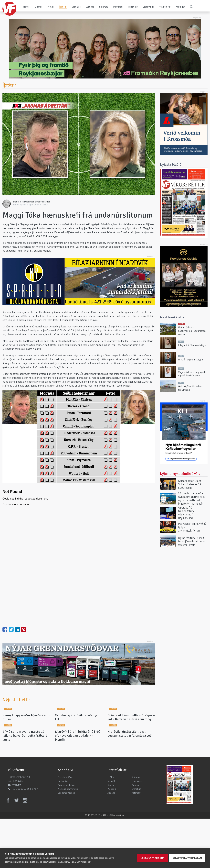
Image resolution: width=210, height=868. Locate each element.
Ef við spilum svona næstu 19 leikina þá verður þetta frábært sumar (25, 785)
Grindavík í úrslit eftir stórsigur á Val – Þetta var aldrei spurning (131, 742)
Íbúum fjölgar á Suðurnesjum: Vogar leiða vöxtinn (192, 331)
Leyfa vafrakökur (152, 858)
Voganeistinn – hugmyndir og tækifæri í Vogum (192, 374)
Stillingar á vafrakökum (187, 858)
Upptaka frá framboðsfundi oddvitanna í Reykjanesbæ (187, 513)
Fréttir (26, 7)
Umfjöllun (136, 838)
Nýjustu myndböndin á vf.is (180, 474)
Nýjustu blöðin (65, 826)
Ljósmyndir (148, 7)
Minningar (118, 7)
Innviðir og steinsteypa (190, 360)
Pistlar (51, 7)
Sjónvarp (104, 7)
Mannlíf (38, 7)
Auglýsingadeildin (66, 834)
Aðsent (90, 7)
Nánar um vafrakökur (80, 862)
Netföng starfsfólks (68, 838)
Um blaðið (63, 830)
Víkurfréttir (165, 7)
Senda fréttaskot (66, 842)
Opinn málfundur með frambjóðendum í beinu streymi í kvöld (192, 541)
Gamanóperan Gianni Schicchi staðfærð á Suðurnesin (190, 484)
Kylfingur (180, 7)
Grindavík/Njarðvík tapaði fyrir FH (77, 742)
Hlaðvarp (133, 7)
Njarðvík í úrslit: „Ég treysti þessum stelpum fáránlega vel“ (130, 783)
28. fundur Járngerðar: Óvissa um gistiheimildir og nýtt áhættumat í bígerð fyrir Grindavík (192, 499)
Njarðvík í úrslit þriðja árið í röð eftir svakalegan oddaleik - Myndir (78, 785)
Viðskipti (76, 7)
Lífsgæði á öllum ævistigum (193, 345)
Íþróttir (63, 7)
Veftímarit (136, 842)
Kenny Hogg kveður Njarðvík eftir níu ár (26, 742)
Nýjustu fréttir (16, 700)
